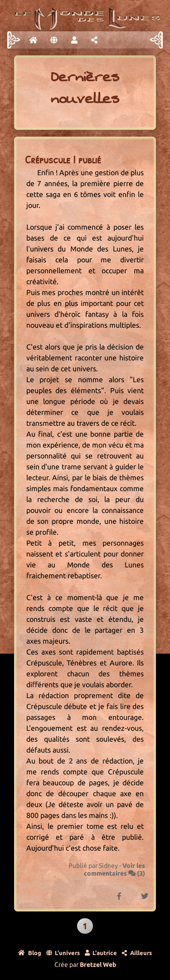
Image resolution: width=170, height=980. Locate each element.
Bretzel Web (98, 965)
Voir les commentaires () (114, 869)
